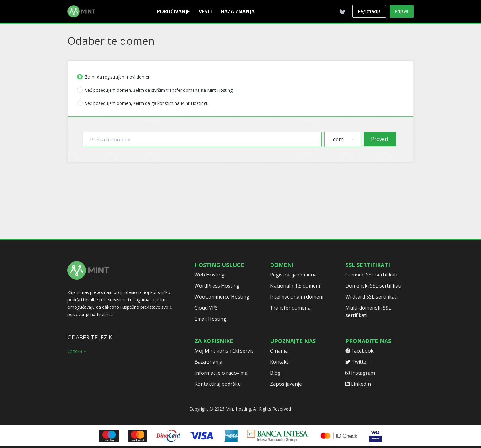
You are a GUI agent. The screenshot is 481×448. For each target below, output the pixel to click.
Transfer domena (290, 308)
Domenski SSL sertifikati (373, 286)
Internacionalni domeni (297, 297)
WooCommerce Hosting (222, 297)
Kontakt (279, 362)
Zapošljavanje (286, 384)
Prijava (402, 11)
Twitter (357, 362)
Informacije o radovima (221, 373)
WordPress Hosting (217, 286)
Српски (77, 351)
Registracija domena (293, 275)
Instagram (360, 373)
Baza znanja (208, 362)
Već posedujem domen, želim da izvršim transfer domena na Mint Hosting (155, 90)
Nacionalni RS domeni (295, 286)
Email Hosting (210, 319)
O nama (279, 351)
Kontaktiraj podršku (218, 384)
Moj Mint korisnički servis (224, 351)
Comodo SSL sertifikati (371, 275)
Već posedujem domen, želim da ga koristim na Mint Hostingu (143, 103)
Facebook (360, 351)
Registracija (369, 11)
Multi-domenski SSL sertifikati (368, 311)
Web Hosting (210, 275)
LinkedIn (358, 384)
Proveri (380, 139)
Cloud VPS (206, 308)
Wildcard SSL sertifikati (371, 297)
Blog (275, 373)
